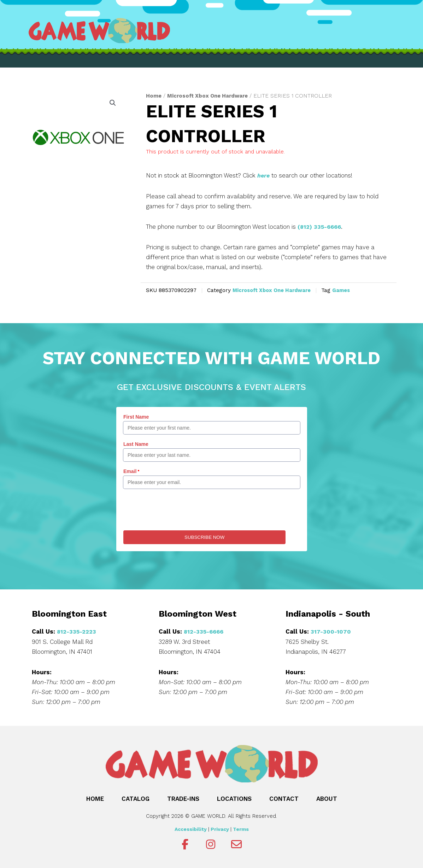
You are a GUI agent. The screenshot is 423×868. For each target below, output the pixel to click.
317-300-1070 (331, 631)
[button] (112, 103)
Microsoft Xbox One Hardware (210, 96)
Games (349, 290)
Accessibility (191, 828)
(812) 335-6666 (321, 226)
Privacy (220, 828)
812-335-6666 (205, 631)
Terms (241, 828)
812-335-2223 (77, 631)
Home (154, 96)
